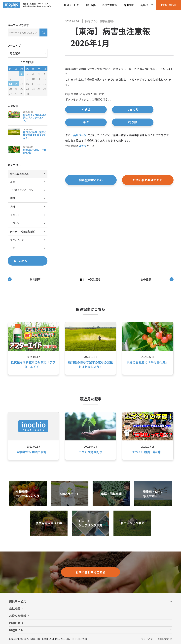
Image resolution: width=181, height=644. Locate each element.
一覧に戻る (90, 279)
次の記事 (157, 279)
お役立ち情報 (110, 5)
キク (86, 122)
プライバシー (148, 639)
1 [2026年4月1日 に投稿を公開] (22, 74)
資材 (13, 207)
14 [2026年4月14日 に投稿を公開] (16, 84)
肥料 (13, 198)
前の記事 (24, 279)
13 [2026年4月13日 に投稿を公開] (10, 84)
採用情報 (129, 5)
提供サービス (72, 5)
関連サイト (16, 630)
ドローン (15, 223)
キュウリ (133, 109)
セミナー (15, 248)
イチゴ (86, 109)
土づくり (15, 215)
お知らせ (15, 623)
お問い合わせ (165, 639)
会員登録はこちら (91, 180)
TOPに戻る (20, 261)
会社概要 (91, 5)
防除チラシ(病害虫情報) (100, 21)
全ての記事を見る (20, 174)
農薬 (13, 182)
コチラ (82, 146)
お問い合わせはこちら (148, 180)
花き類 (133, 122)
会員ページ (147, 5)
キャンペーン (17, 240)
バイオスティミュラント (23, 190)
